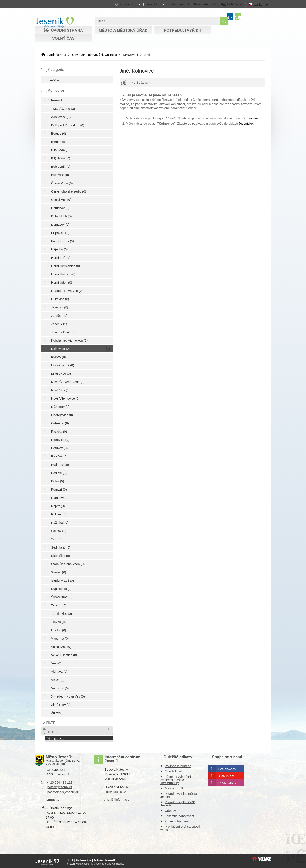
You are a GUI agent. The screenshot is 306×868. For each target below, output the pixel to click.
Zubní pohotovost (177, 820)
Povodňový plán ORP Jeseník (178, 802)
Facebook (227, 767)
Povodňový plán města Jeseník (179, 794)
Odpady (170, 809)
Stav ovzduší (174, 787)
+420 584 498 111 (59, 781)
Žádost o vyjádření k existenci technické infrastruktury (177, 779)
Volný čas (63, 38)
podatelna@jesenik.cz (63, 791)
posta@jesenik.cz (60, 786)
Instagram (228, 781)
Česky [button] (258, 5)
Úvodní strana (55, 23)
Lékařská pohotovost (179, 815)
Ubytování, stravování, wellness (94, 55)
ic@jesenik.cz (116, 790)
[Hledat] (224, 21)
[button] (202, 4)
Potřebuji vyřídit (183, 30)
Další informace (118, 798)
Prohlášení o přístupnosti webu (180, 827)
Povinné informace (178, 765)
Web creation (261, 858)
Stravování (130, 55)
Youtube (226, 774)
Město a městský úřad (123, 30)
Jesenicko (246, 123)
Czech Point (173, 770)
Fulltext (50, 731)
